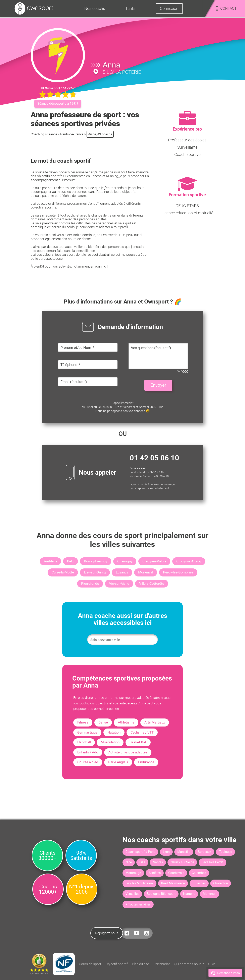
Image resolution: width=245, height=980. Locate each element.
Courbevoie (176, 873)
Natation (114, 732)
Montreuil (210, 894)
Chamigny (125, 561)
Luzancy (122, 572)
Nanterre (189, 894)
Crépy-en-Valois (154, 561)
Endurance (146, 762)
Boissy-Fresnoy (96, 561)
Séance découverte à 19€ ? (58, 103)
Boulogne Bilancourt (161, 894)
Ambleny (50, 561)
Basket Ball (138, 742)
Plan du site (140, 964)
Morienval (146, 572)
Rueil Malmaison (173, 883)
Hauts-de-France (72, 134)
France (52, 134)
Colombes (199, 873)
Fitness (83, 722)
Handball (84, 742)
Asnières (155, 873)
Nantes (158, 862)
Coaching (37, 134)
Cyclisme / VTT (142, 732)
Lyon (166, 852)
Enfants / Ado (88, 752)
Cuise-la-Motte (63, 572)
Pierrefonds (90, 584)
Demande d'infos (225, 973)
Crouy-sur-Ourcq (189, 561)
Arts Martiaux (155, 722)
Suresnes (199, 883)
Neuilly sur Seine (182, 862)
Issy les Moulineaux (139, 883)
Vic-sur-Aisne (119, 584)
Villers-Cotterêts (152, 584)
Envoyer (158, 385)
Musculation (110, 742)
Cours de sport (90, 964)
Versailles (132, 894)
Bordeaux (205, 852)
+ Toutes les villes (138, 904)
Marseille (184, 852)
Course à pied (88, 762)
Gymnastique (87, 732)
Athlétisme (126, 722)
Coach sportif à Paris (140, 852)
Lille (142, 862)
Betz (70, 561)
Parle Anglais (118, 762)
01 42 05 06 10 (154, 458)
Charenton (221, 883)
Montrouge (133, 873)
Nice (129, 862)
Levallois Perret (212, 862)
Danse (103, 722)
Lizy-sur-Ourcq (95, 572)
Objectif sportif (117, 964)
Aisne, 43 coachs (100, 134)
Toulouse (225, 852)
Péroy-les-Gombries (178, 572)
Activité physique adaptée (128, 752)
